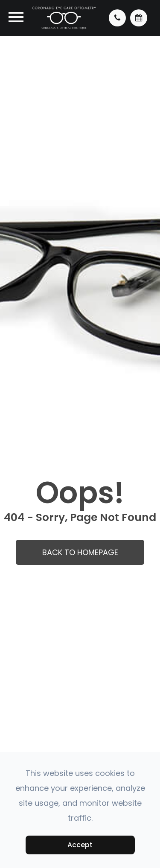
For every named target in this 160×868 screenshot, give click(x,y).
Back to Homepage (80, 552)
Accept (80, 845)
